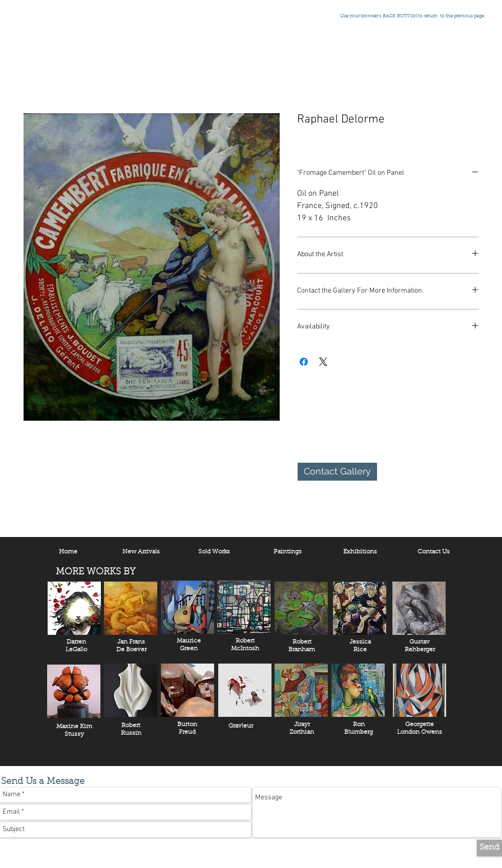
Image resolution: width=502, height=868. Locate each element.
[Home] (68, 552)
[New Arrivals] (141, 552)
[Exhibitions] (360, 552)
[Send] (489, 848)
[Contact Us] (433, 552)
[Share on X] (323, 362)
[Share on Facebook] (304, 362)
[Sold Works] (214, 552)
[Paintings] (287, 552)
